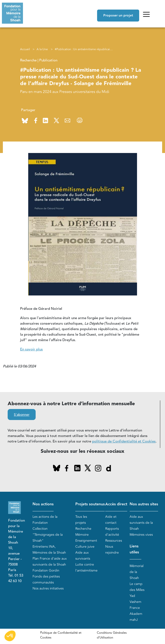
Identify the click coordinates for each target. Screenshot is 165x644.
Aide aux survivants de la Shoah (141, 523)
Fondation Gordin (46, 570)
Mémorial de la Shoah (137, 572)
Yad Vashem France (135, 602)
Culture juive (85, 547)
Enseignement (86, 541)
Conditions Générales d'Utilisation (112, 635)
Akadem (136, 614)
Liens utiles (134, 549)
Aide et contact (111, 520)
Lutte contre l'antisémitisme (86, 568)
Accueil (25, 49)
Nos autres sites (144, 504)
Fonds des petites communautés (46, 579)
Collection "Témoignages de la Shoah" (48, 535)
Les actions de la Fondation (45, 520)
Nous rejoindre (112, 550)
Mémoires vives (141, 535)
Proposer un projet (118, 16)
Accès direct (116, 504)
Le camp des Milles (137, 587)
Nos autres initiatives (48, 588)
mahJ (134, 620)
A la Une (42, 49)
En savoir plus (31, 349)
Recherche (83, 529)
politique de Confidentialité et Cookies (124, 441)
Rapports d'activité (112, 532)
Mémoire (82, 535)
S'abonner (22, 415)
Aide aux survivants (83, 556)
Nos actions (43, 504)
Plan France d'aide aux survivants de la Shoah (50, 562)
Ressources (114, 541)
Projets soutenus (90, 504)
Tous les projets (81, 520)
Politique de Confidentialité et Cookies (61, 635)
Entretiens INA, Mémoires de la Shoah (49, 550)
